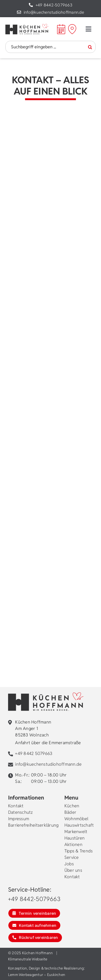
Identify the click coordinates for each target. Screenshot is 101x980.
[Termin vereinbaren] (34, 913)
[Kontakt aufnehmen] (34, 925)
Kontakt (16, 806)
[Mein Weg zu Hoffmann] (72, 29)
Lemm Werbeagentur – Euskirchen (37, 975)
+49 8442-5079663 (54, 5)
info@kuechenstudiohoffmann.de (54, 12)
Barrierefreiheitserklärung (33, 825)
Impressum (19, 819)
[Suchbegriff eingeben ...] (50, 47)
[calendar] (61, 26)
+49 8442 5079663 (34, 753)
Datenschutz (21, 812)
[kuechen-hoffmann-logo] (27, 26)
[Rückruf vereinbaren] (35, 937)
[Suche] (90, 47)
